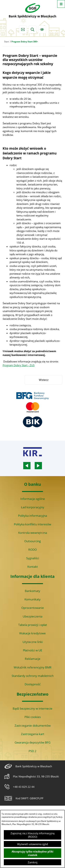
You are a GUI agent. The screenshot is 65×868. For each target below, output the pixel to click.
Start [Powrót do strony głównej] (6, 42)
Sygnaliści (33, 558)
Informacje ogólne (33, 499)
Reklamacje (33, 659)
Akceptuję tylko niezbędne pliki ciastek (32, 853)
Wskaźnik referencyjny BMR (33, 667)
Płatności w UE (32, 650)
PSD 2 (32, 751)
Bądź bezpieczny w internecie (32, 708)
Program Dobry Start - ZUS (19, 365)
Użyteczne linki (33, 642)
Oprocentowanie (33, 608)
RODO (32, 550)
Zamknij (33, 862)
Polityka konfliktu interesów (32, 524)
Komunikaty (32, 599)
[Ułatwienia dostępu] (42, 30)
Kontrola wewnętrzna (33, 533)
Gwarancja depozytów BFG (32, 742)
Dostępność (33, 684)
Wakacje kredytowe (32, 633)
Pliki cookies (33, 717)
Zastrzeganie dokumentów (33, 726)
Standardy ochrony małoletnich (33, 676)
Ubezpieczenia (32, 616)
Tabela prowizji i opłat (33, 625)
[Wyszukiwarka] (32, 30)
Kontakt (33, 567)
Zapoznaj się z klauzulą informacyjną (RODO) (32, 835)
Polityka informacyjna (32, 516)
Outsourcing (32, 541)
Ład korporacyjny (33, 507)
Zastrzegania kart (33, 734)
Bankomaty (32, 591)
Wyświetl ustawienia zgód (32, 844)
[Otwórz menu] (61, 4)
